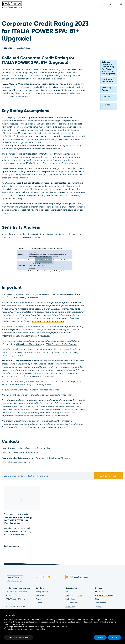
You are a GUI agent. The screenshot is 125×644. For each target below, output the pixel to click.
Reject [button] (100, 637)
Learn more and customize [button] (19, 637)
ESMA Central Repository (28, 344)
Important (107, 96)
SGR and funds (72, 603)
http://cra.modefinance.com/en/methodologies (26, 336)
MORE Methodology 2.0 (60, 326)
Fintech (69, 592)
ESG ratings (41, 595)
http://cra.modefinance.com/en (48, 321)
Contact (99, 606)
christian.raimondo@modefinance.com (21, 452)
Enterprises (70, 606)
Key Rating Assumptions (108, 80)
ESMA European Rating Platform (61, 344)
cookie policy (40, 629)
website (10, 73)
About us (99, 592)
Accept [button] (114, 637)
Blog (97, 599)
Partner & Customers (104, 595)
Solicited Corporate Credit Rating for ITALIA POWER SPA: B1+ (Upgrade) (108, 68)
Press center (100, 603)
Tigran (38, 599)
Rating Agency (42, 592)
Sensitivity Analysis (107, 89)
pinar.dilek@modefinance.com (16, 462)
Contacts (106, 105)
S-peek (39, 603)
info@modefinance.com (77, 577)
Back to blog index (108, 476)
